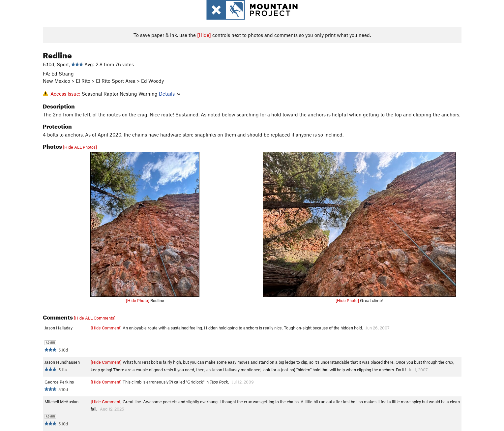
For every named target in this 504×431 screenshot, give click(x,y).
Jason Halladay (59, 328)
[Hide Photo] (138, 300)
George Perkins (59, 382)
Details (170, 94)
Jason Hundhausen (62, 362)
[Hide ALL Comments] (95, 318)
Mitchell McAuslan (61, 402)
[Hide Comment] (106, 328)
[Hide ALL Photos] (80, 147)
